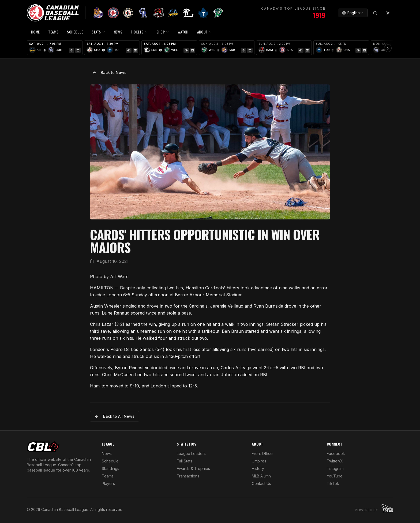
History (258, 468)
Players (108, 483)
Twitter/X (335, 461)
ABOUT (205, 32)
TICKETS (139, 32)
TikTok (333, 483)
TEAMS (53, 32)
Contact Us (261, 483)
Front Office (262, 453)
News (107, 453)
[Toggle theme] (388, 13)
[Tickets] (78, 50)
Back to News (109, 72)
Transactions (188, 476)
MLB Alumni (262, 476)
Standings (110, 468)
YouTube (335, 476)
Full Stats (185, 461)
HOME (35, 32)
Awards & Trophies (193, 468)
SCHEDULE (75, 32)
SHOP (163, 32)
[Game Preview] (72, 50)
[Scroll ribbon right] (388, 48)
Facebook (336, 453)
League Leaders (191, 453)
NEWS (118, 32)
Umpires (259, 461)
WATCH (183, 32)
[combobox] (353, 13)
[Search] (375, 13)
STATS (98, 32)
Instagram (335, 468)
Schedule (110, 461)
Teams (108, 476)
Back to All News (115, 416)
